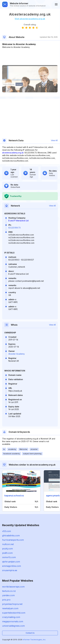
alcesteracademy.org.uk (13, 153)
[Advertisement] (30, 57)
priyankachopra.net (12, 604)
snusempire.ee (10, 570)
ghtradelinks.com (11, 536)
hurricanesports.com (13, 540)
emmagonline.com (12, 566)
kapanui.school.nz (14, 496)
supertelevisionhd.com (14, 613)
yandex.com (8, 595)
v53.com (7, 531)
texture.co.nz (9, 591)
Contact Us (30, 633)
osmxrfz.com (9, 557)
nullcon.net (8, 544)
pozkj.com (7, 549)
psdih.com (7, 553)
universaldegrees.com (13, 626)
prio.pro (6, 600)
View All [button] (54, 140)
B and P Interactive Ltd (18, 221)
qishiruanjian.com (11, 562)
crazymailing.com (11, 617)
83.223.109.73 (14, 228)
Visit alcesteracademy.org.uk (30, 19)
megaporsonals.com (13, 621)
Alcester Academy (17, 354)
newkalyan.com (10, 608)
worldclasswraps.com (13, 587)
